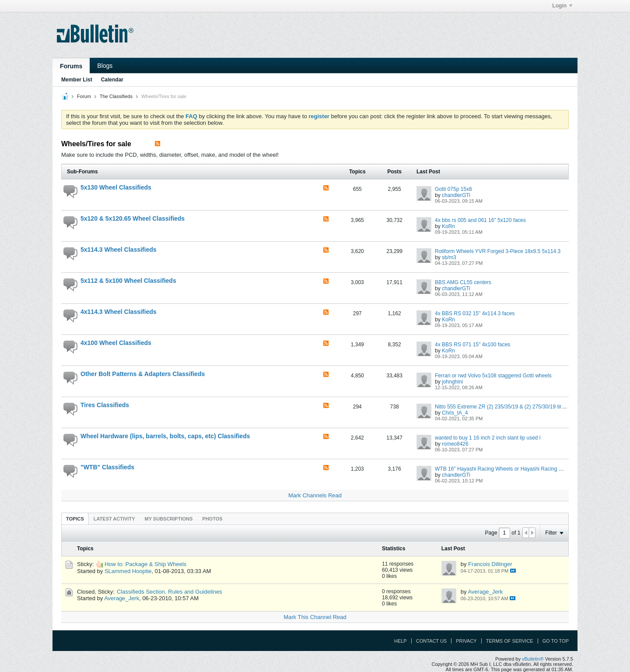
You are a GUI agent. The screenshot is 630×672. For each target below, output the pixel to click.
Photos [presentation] (212, 519)
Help (401, 641)
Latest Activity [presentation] (114, 519)
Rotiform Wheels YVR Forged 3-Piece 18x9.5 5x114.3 (498, 251)
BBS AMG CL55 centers (463, 282)
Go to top (556, 641)
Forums (71, 66)
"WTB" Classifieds (107, 467)
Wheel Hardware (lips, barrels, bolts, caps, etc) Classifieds (165, 436)
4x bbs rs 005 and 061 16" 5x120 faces (480, 220)
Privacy (466, 641)
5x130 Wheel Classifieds (116, 187)
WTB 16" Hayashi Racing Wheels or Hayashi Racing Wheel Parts (511, 469)
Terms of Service (510, 641)
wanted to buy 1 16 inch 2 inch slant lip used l (488, 438)
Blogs (105, 66)
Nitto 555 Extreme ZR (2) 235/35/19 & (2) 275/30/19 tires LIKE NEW (514, 407)
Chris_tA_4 (455, 413)
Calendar (112, 80)
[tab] (75, 519)
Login (562, 6)
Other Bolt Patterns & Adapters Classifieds (143, 374)
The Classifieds (116, 96)
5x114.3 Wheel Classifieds (119, 250)
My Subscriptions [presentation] (169, 519)
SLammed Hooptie (128, 571)
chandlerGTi (456, 195)
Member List (77, 80)
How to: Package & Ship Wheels (145, 564)
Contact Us (432, 641)
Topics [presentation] (75, 519)
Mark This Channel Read (315, 617)
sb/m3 (449, 257)
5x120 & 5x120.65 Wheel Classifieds (133, 218)
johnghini (452, 382)
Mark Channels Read (315, 495)
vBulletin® (533, 659)
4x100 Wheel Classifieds (116, 343)
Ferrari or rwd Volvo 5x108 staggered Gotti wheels (493, 376)
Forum (84, 96)
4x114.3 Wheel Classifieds (119, 312)
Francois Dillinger (490, 564)
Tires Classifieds (105, 405)
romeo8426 (455, 444)
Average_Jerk (122, 598)
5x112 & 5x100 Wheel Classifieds (128, 281)
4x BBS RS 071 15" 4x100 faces (472, 345)
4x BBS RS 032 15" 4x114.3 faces (475, 313)
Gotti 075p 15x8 (453, 189)
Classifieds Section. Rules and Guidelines (170, 592)
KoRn (448, 226)
